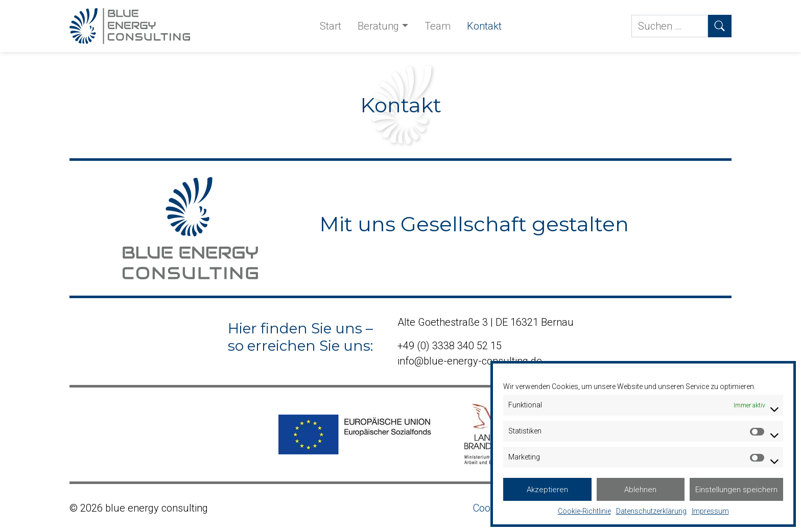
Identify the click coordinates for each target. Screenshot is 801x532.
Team (438, 26)
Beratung (378, 26)
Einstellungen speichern (736, 490)
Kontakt (484, 26)
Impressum (710, 511)
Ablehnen (640, 490)
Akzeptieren (547, 490)
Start (331, 26)
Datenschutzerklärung (651, 511)
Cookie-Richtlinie (584, 511)
